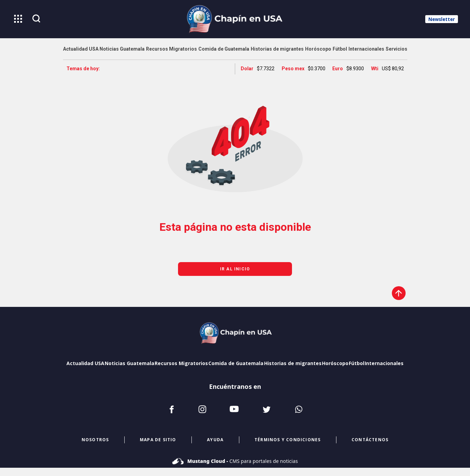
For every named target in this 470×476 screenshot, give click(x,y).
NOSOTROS (95, 440)
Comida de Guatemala (236, 363)
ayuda (215, 440)
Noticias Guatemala (129, 363)
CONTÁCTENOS (370, 440)
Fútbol (357, 363)
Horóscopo (335, 363)
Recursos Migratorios (181, 363)
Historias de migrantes (293, 363)
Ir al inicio (235, 269)
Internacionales (384, 363)
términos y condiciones (288, 440)
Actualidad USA (85, 363)
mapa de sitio (158, 440)
